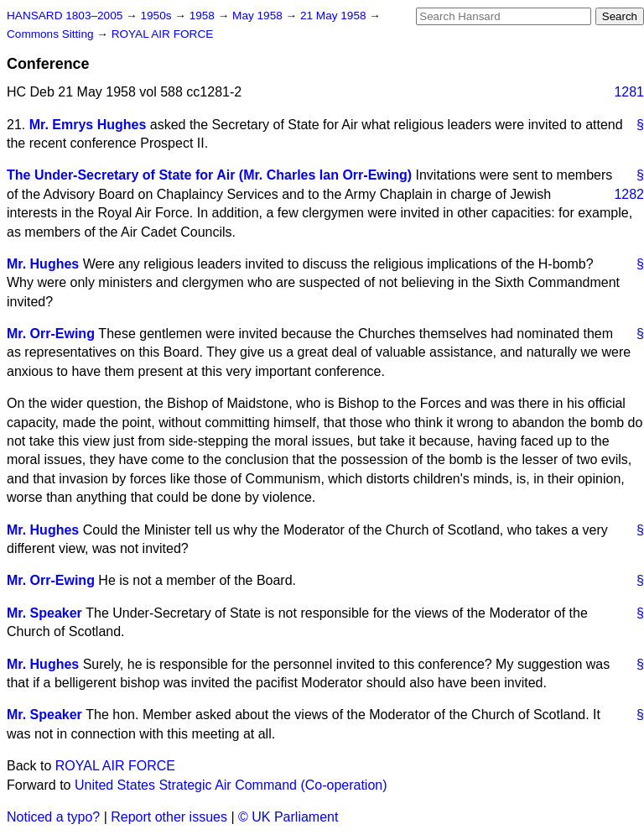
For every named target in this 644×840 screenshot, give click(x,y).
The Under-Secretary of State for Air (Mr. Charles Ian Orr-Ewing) (209, 175)
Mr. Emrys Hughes (88, 125)
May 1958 (259, 16)
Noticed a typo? (53, 817)
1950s (157, 16)
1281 (629, 92)
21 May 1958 (335, 16)
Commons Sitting (52, 34)
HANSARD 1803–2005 (65, 16)
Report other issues (169, 817)
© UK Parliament (288, 817)
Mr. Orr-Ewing (51, 334)
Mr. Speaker (44, 613)
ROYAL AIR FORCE (163, 34)
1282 (629, 194)
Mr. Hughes (43, 264)
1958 (204, 16)
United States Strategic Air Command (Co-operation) (231, 785)
